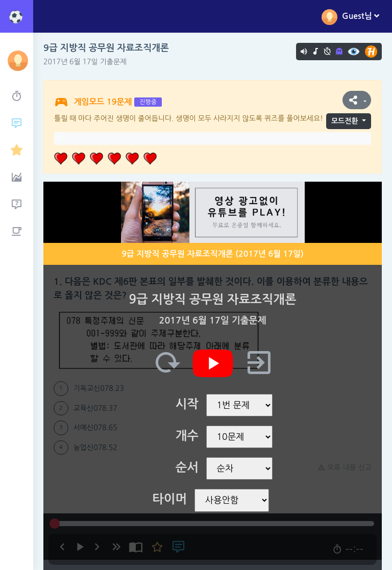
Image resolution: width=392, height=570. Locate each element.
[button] (357, 100)
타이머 (169, 499)
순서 (187, 467)
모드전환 (345, 121)
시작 (187, 404)
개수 (187, 436)
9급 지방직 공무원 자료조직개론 (106, 48)
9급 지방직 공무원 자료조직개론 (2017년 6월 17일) (213, 254)
